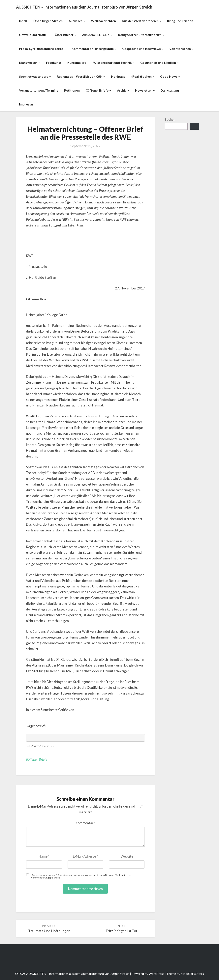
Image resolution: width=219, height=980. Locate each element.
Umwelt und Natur (34, 35)
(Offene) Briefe (98, 90)
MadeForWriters (192, 974)
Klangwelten (30, 62)
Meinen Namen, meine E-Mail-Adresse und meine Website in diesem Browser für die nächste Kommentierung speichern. (81, 876)
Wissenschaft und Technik (114, 62)
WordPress (156, 974)
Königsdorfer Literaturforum (141, 35)
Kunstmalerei (77, 62)
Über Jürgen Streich (48, 21)
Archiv (123, 90)
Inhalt (23, 21)
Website (127, 856)
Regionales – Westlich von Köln (81, 76)
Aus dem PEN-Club (97, 35)
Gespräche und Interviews (143, 49)
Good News (170, 76)
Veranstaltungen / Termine (39, 90)
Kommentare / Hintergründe (94, 49)
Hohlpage (118, 76)
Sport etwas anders (35, 76)
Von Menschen (181, 49)
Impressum (27, 104)
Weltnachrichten (103, 21)
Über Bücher (65, 35)
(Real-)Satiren (143, 76)
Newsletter (145, 90)
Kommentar (85, 823)
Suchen (170, 119)
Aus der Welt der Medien (141, 21)
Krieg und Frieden (181, 21)
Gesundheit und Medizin (159, 62)
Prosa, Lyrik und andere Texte (42, 49)
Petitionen (72, 90)
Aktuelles (77, 21)
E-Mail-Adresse (85, 856)
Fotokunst (54, 62)
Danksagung (170, 90)
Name (44, 856)
